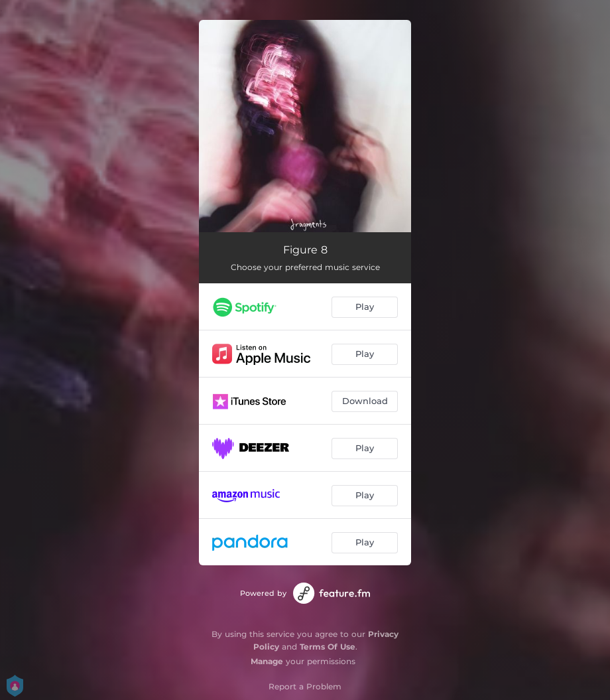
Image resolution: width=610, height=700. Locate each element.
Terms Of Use (328, 647)
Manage (267, 661)
